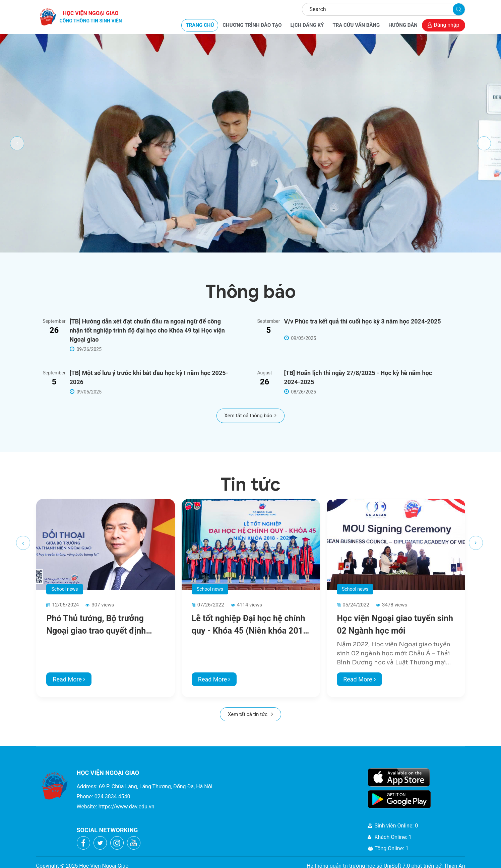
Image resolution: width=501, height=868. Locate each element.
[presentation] (23, 543)
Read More (69, 679)
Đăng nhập (444, 25)
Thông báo (251, 292)
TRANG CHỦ (200, 25)
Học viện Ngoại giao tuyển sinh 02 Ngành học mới (395, 625)
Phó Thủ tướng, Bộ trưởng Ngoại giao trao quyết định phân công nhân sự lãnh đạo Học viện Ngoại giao (99, 625)
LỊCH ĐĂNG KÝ (307, 25)
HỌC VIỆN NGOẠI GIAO (91, 17)
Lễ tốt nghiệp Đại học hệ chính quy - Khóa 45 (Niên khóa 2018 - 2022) (250, 625)
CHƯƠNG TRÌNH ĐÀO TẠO (252, 25)
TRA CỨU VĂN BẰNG (356, 25)
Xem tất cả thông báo (251, 416)
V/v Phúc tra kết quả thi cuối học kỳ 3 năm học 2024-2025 (363, 321)
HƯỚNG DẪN (403, 25)
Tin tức (251, 484)
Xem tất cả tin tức (251, 714)
